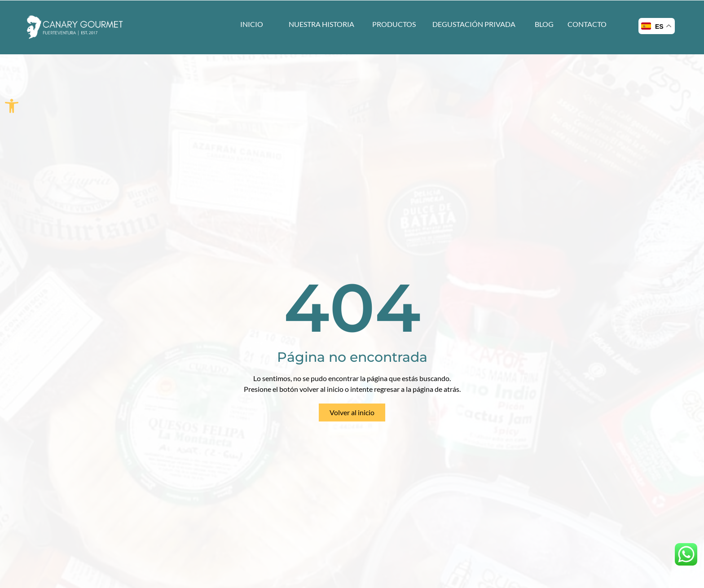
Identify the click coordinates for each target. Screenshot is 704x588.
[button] (12, 106)
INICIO (252, 24)
